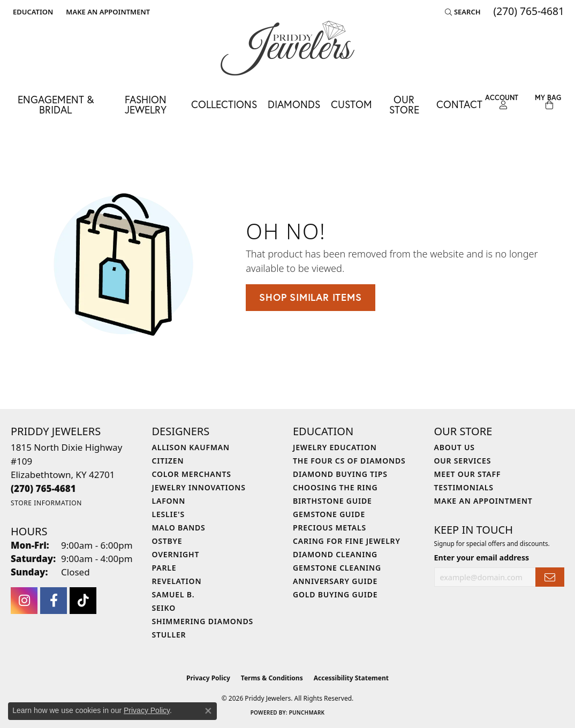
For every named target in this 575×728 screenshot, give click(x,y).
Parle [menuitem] (164, 568)
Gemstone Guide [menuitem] (329, 514)
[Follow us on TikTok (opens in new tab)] (83, 601)
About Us (455, 447)
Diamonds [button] (294, 104)
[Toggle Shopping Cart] (548, 102)
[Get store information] (46, 503)
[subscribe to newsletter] (550, 577)
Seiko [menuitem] (164, 608)
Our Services (463, 461)
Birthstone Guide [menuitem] (332, 501)
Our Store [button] (404, 104)
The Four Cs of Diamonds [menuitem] (349, 461)
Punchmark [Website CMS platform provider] (307, 712)
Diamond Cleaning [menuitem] (335, 554)
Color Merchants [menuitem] (192, 474)
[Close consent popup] (208, 711)
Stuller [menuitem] (169, 635)
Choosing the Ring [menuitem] (335, 487)
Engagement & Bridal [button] (56, 104)
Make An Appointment (483, 501)
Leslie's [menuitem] (168, 514)
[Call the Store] (43, 488)
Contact (459, 104)
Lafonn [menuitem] (169, 501)
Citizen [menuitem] (168, 461)
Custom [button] (351, 104)
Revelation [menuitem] (177, 581)
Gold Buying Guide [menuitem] (335, 594)
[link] (107, 12)
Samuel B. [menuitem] (173, 594)
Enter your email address (482, 558)
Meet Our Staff (468, 474)
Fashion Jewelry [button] (146, 104)
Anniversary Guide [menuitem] (335, 581)
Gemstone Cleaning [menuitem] (337, 568)
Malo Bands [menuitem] (179, 528)
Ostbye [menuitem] (167, 541)
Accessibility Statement (351, 678)
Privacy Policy (208, 678)
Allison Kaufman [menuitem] (191, 447)
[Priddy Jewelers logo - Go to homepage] (287, 48)
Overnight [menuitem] (176, 554)
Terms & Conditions (272, 678)
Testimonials (464, 487)
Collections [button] (224, 104)
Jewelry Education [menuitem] (335, 447)
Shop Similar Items (310, 297)
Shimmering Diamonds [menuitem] (203, 621)
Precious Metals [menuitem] (330, 528)
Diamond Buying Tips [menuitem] (340, 474)
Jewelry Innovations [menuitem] (199, 487)
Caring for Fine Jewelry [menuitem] (347, 541)
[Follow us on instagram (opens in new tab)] (24, 601)
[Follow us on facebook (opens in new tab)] (54, 601)
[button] (32, 12)
